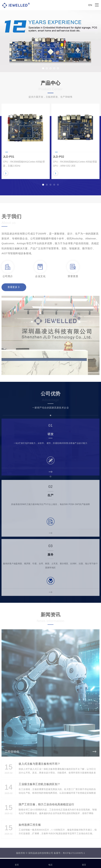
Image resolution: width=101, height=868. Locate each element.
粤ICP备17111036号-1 (74, 857)
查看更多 (14, 290)
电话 (50, 863)
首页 (17, 863)
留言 (84, 863)
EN (90, 5)
